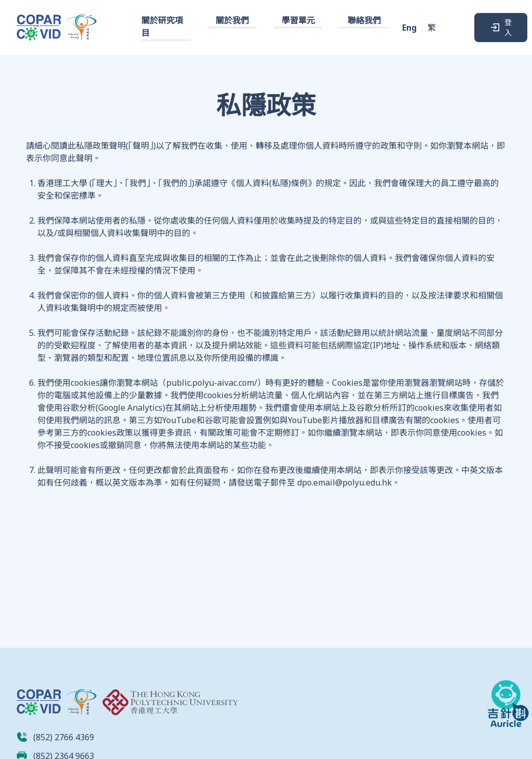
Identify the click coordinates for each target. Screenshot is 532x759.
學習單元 (298, 20)
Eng (409, 28)
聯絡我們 (364, 20)
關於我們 (232, 20)
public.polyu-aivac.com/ (212, 383)
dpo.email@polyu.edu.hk (344, 482)
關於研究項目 (162, 27)
